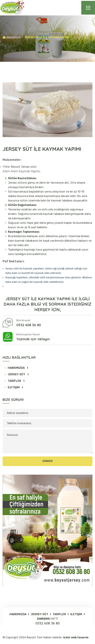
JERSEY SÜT (17, 374)
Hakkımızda (17, 368)
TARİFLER (15, 381)
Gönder (47, 461)
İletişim (14, 387)
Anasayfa (13, 37)
